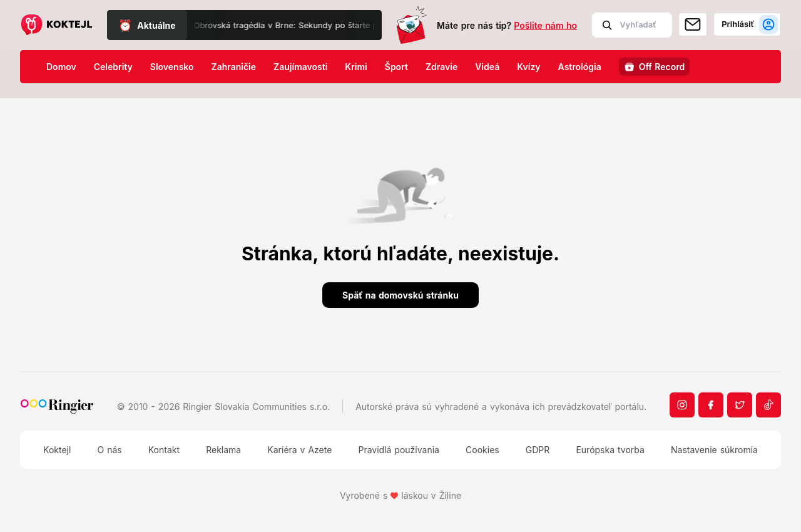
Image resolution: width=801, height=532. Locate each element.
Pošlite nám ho (545, 25)
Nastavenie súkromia (714, 450)
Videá (487, 67)
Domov (61, 67)
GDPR (538, 450)
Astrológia (580, 67)
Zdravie (441, 67)
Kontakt (164, 450)
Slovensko (172, 67)
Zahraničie (234, 67)
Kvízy (528, 67)
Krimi (356, 67)
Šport (396, 67)
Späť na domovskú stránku (400, 295)
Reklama (223, 450)
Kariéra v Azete (299, 450)
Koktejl (57, 450)
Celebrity (113, 67)
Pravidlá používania (398, 450)
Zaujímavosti (300, 67)
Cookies (482, 450)
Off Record (662, 67)
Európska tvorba (610, 450)
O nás (109, 450)
